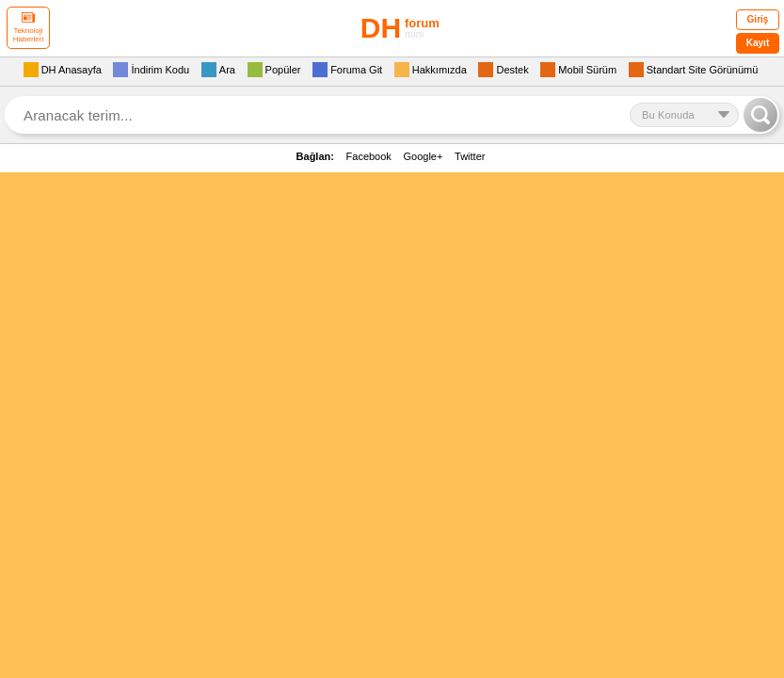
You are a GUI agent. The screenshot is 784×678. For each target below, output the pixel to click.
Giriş (758, 19)
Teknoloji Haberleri (28, 28)
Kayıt (758, 43)
